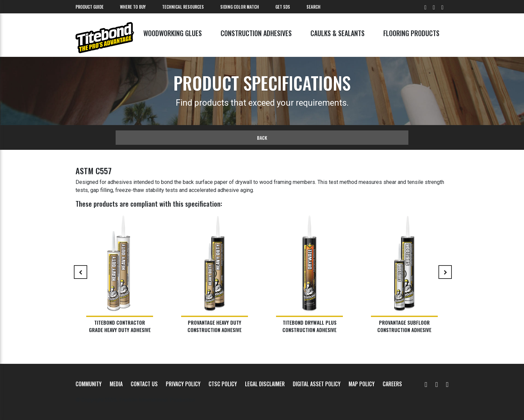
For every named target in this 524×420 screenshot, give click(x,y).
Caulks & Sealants (338, 33)
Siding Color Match (240, 7)
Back (262, 138)
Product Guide (90, 7)
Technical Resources (183, 7)
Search (313, 7)
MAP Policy (362, 384)
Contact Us (144, 384)
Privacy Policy (183, 384)
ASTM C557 (94, 171)
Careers (392, 384)
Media (116, 384)
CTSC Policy (223, 384)
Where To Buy (133, 7)
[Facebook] (436, 384)
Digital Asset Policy (317, 384)
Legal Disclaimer (265, 384)
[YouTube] (426, 384)
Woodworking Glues (173, 33)
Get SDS (283, 7)
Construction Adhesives (256, 33)
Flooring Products (411, 33)
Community (89, 384)
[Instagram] (447, 384)
